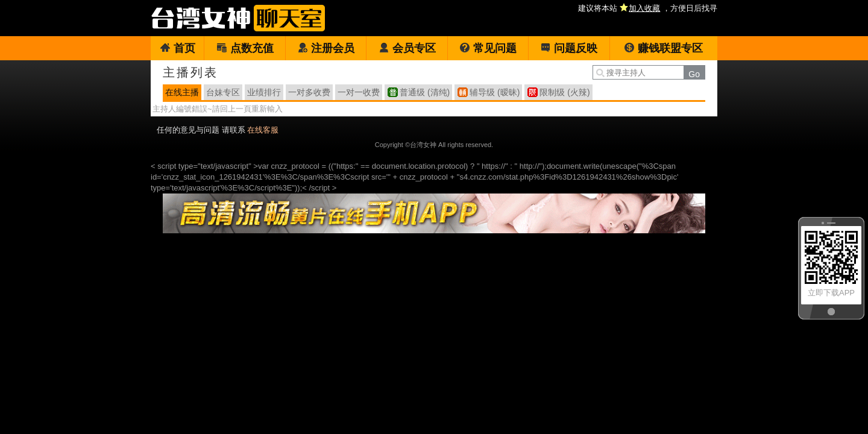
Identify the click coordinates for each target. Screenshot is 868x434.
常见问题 (488, 48)
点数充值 (245, 48)
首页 (178, 48)
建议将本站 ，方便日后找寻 (648, 8)
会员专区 (407, 48)
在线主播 (182, 92)
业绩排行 (264, 92)
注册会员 (326, 48)
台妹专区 (223, 92)
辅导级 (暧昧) (495, 92)
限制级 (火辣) (565, 92)
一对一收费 (359, 92)
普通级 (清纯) (425, 92)
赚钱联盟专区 (663, 48)
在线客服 (263, 130)
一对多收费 (309, 92)
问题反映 (569, 48)
